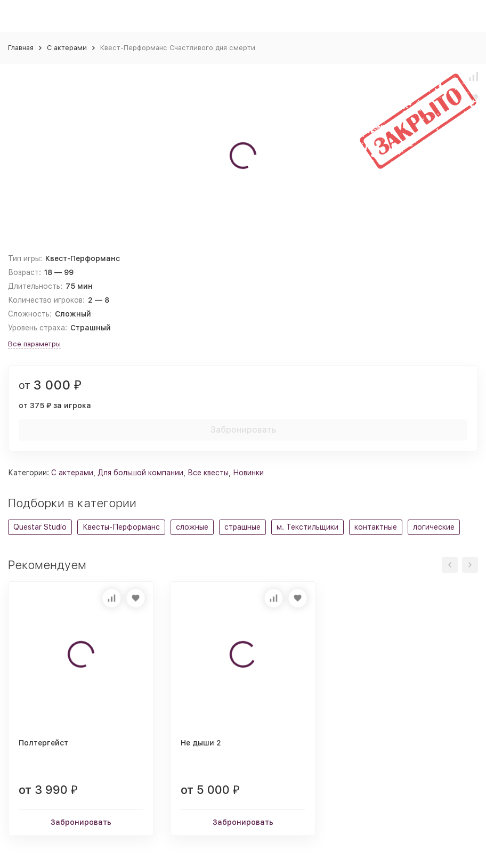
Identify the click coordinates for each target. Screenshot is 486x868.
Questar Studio (40, 527)
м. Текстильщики (307, 527)
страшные (242, 527)
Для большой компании (140, 473)
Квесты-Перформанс (121, 527)
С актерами (67, 48)
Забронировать (243, 430)
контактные (376, 527)
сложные (192, 527)
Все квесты (208, 473)
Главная (21, 48)
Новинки (248, 473)
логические (434, 527)
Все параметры (34, 344)
